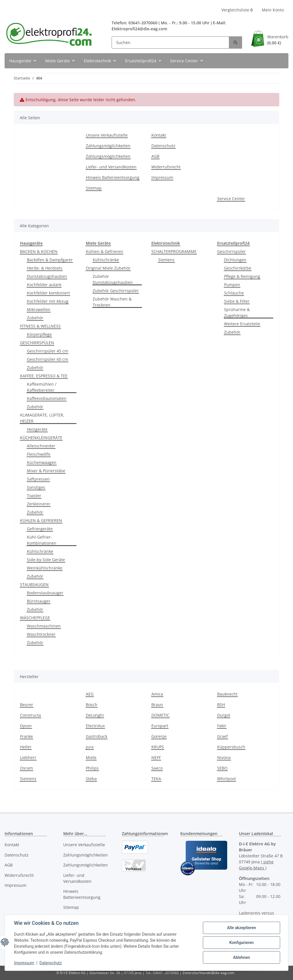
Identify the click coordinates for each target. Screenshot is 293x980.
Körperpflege (39, 334)
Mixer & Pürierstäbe (46, 471)
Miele (91, 757)
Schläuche (234, 293)
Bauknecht (227, 694)
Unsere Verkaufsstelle (107, 135)
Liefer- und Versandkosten (111, 167)
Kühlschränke (40, 551)
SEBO (222, 768)
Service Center (231, 199)
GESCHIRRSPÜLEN (37, 343)
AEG (90, 694)
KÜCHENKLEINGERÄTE (41, 438)
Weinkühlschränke (45, 568)
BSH (221, 705)
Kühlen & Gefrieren (104, 251)
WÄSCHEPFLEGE (35, 618)
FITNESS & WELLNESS (40, 326)
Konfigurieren (241, 943)
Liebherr (28, 757)
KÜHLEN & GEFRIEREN (41, 520)
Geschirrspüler (231, 251)
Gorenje (159, 736)
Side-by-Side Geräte (46, 560)
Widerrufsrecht (166, 167)
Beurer (27, 705)
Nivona (224, 757)
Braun (157, 705)
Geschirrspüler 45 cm (47, 351)
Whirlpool (226, 779)
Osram (26, 768)
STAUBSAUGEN (34, 584)
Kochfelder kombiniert (48, 293)
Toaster (34, 496)
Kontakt (159, 135)
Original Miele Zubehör (108, 268)
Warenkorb (278, 40)
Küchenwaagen (42, 462)
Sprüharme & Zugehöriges (237, 312)
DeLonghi (95, 715)
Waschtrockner (41, 634)
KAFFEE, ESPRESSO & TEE (44, 376)
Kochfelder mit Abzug (48, 301)
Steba (91, 779)
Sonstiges (36, 487)
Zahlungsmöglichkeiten (108, 146)
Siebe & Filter (237, 301)
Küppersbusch (231, 747)
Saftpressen (38, 479)
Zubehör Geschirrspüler (116, 291)
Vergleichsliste (237, 10)
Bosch (92, 705)
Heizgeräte (37, 429)
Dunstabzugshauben (47, 276)
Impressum (24, 963)
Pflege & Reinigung (242, 276)
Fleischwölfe (39, 454)
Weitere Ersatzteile (242, 324)
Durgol (224, 715)
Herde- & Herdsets (45, 268)
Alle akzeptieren (241, 928)
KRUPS (158, 747)
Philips (92, 768)
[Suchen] (170, 42)
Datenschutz (51, 963)
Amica (157, 694)
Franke (26, 736)
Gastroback (97, 736)
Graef (222, 736)
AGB (155, 156)
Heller (26, 747)
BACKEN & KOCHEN (39, 251)
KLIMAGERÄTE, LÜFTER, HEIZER (42, 418)
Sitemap (94, 188)
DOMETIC (160, 715)
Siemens (166, 260)
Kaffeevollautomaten (47, 398)
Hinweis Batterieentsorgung (113, 177)
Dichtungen (235, 260)
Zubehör (35, 318)
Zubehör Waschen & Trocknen (112, 302)
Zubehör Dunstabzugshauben (113, 279)
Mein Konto (273, 10)
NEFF (156, 757)
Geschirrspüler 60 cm (47, 359)
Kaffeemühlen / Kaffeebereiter (42, 387)
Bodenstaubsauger (45, 593)
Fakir (222, 726)
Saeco (157, 768)
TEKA (156, 779)
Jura (90, 747)
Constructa (30, 715)
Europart (160, 726)
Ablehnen (241, 957)
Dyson (26, 726)
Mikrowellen (39, 309)
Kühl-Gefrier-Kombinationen (42, 540)
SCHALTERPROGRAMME (174, 251)
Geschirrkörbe (238, 268)
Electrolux (95, 726)
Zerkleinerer (39, 504)
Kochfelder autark (44, 285)
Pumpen (232, 285)
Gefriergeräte (40, 529)
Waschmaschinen (44, 626)
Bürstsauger (39, 601)
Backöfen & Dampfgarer (50, 260)
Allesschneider (41, 446)
